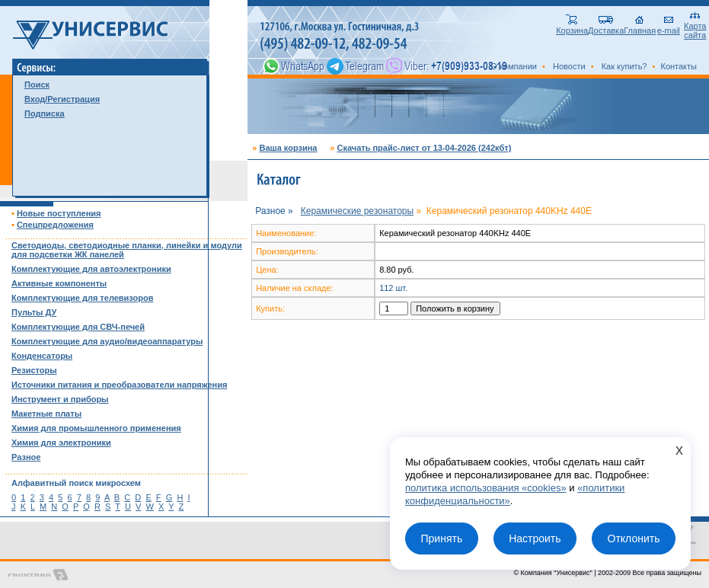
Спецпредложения (55, 225)
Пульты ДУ (34, 312)
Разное (26, 457)
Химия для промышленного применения (96, 428)
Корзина (572, 27)
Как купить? (624, 66)
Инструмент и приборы (60, 399)
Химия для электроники (61, 443)
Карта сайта (695, 27)
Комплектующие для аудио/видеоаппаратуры (107, 341)
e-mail (669, 27)
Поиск (37, 85)
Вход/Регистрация (62, 99)
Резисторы (34, 370)
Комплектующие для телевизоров (82, 298)
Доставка (606, 27)
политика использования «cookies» (486, 488)
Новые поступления (59, 213)
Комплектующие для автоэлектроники (91, 269)
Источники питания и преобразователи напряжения (119, 385)
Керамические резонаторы (357, 211)
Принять (441, 538)
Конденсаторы (42, 356)
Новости (569, 66)
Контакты (679, 66)
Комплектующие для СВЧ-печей (78, 327)
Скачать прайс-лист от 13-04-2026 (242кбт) (424, 148)
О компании (514, 66)
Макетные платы (46, 414)
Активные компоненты (59, 283)
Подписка (45, 113)
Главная (640, 27)
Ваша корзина (288, 148)
